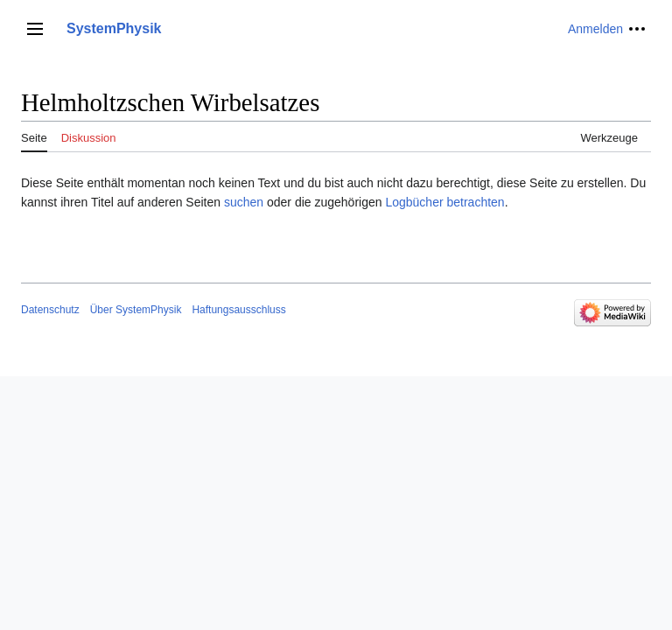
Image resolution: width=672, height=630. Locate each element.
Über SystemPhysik (136, 310)
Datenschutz (50, 310)
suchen (244, 202)
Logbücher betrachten (444, 202)
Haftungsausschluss (238, 310)
